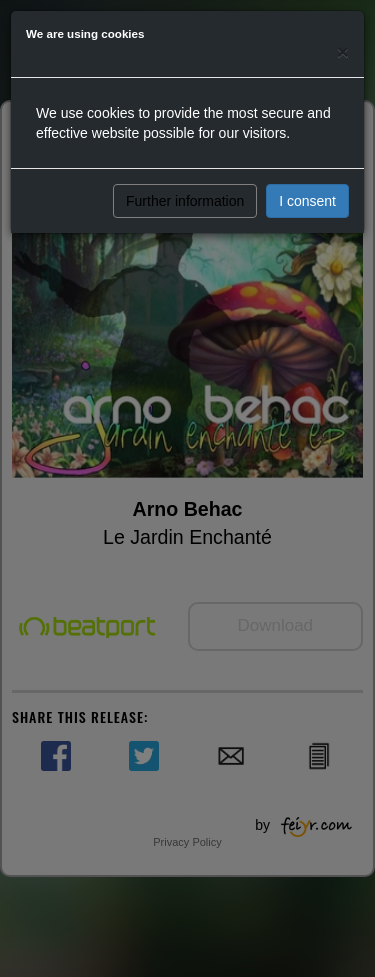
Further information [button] (185, 201)
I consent (307, 201)
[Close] (343, 51)
